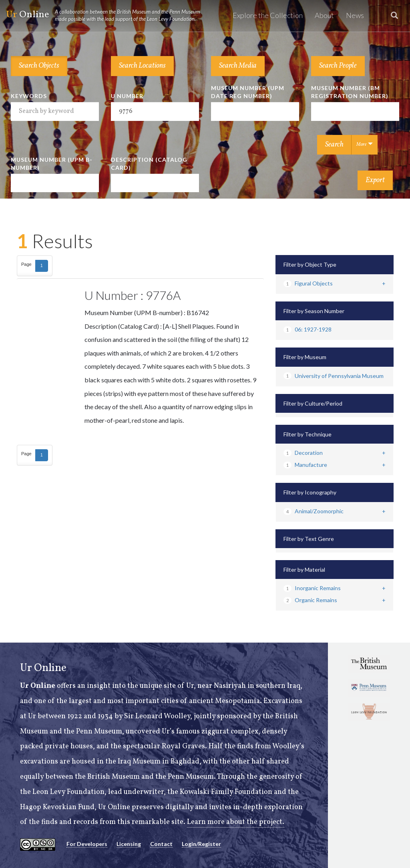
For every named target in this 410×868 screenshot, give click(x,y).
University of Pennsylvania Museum (334, 376)
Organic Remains (310, 600)
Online (107, 15)
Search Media (238, 66)
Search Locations (142, 66)
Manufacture (305, 465)
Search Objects (39, 66)
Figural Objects (308, 283)
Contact (161, 844)
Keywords (29, 96)
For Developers (87, 844)
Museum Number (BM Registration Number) (350, 92)
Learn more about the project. (236, 822)
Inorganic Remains (312, 588)
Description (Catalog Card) (149, 164)
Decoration (303, 453)
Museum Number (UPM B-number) (52, 164)
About (324, 15)
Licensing (129, 844)
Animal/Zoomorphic (314, 511)
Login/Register (201, 844)
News (355, 15)
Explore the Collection (268, 15)
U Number (127, 96)
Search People (338, 66)
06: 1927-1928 (307, 329)
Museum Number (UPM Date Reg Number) (248, 92)
